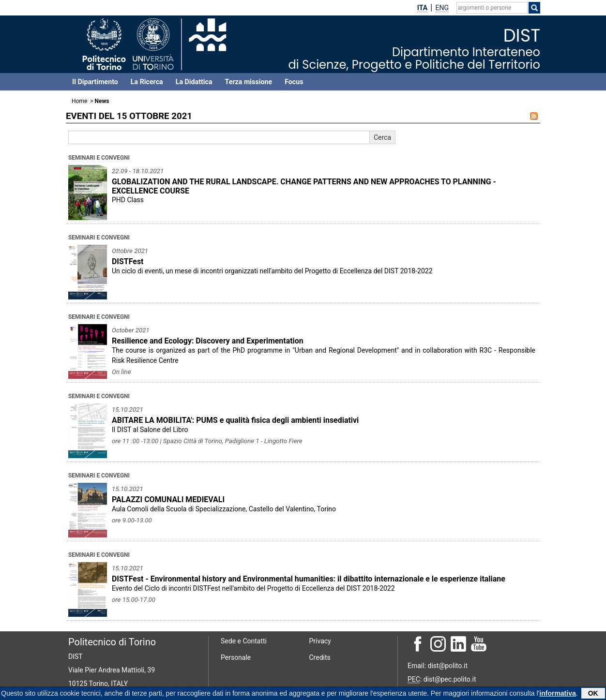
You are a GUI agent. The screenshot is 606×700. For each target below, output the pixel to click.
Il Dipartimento (95, 82)
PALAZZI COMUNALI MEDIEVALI (168, 499)
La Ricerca (147, 82)
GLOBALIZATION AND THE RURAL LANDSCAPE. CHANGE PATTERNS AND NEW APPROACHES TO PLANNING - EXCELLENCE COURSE (304, 186)
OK (593, 694)
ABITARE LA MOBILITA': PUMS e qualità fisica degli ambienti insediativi (235, 420)
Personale (236, 657)
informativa (557, 694)
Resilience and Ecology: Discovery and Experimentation (208, 341)
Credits (320, 657)
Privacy (320, 641)
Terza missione (249, 82)
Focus (294, 82)
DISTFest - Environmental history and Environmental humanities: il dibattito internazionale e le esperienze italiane (309, 579)
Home (79, 101)
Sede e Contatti (244, 641)
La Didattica (194, 82)
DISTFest (128, 261)
